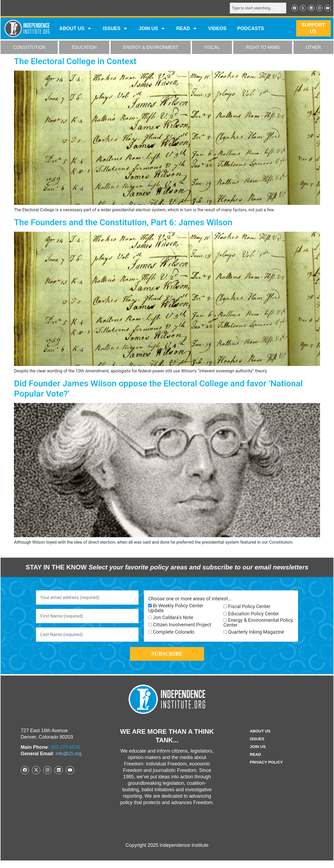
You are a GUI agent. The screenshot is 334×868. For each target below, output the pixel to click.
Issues (115, 29)
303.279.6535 (65, 755)
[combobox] (255, 8)
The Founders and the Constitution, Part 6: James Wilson (123, 223)
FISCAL (212, 48)
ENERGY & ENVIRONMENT (150, 48)
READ (187, 29)
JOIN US (152, 29)
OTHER (313, 48)
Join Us (257, 754)
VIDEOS (217, 29)
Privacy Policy (266, 770)
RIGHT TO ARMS (263, 48)
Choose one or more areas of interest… (190, 599)
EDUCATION (84, 48)
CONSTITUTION (29, 48)
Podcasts (251, 29)
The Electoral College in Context (75, 62)
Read (254, 762)
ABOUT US (75, 29)
